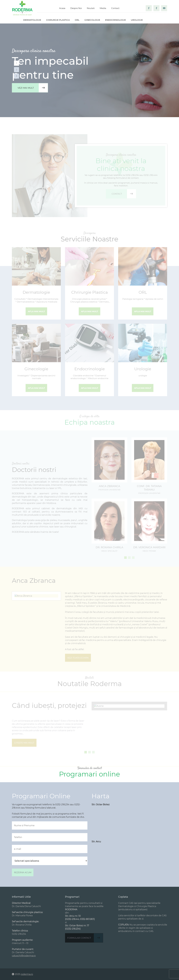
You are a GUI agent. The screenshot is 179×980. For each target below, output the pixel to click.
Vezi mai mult (33, 88)
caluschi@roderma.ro (24, 956)
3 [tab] (17, 76)
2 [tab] (17, 70)
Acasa (62, 8)
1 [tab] (17, 63)
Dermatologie (32, 20)
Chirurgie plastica (58, 20)
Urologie (137, 20)
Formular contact (85, 938)
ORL (77, 20)
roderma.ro (27, 974)
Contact (115, 8)
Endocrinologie (116, 20)
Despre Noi (76, 8)
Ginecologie (92, 20)
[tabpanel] (89, 70)
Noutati (91, 8)
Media (103, 8)
